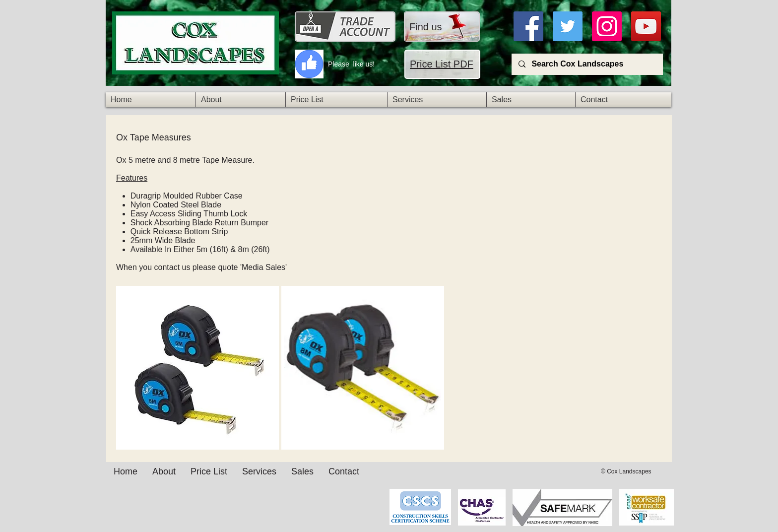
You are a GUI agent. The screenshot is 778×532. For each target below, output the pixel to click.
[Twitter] (568, 26)
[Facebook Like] (359, 499)
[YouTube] (646, 26)
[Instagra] (607, 26)
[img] (197, 368)
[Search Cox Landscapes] (587, 64)
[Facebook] (528, 26)
